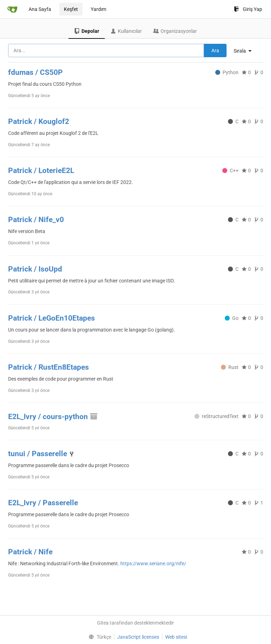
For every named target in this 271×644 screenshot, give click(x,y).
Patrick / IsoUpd (35, 269)
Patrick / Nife (30, 552)
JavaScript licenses (138, 637)
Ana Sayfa (40, 9)
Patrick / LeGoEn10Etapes (52, 318)
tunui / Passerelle (38, 454)
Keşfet (71, 9)
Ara (215, 50)
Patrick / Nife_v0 (36, 220)
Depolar (87, 31)
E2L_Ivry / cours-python (53, 417)
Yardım (98, 9)
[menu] (245, 51)
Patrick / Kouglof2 (39, 121)
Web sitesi (176, 637)
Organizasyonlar (175, 31)
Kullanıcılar (126, 31)
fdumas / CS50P (35, 72)
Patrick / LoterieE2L (41, 171)
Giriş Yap (248, 9)
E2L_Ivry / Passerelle (43, 503)
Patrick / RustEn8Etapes (49, 367)
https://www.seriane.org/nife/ (153, 563)
